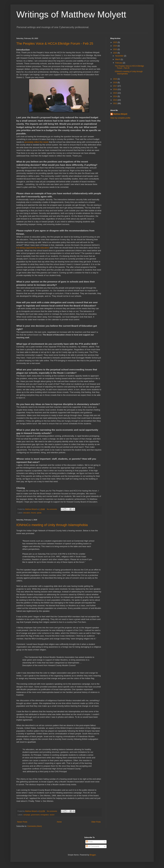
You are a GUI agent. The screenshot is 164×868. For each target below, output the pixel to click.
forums (34, 513)
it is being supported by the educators (33, 248)
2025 (115, 42)
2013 (115, 100)
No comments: (52, 509)
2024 (115, 46)
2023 (115, 49)
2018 (115, 83)
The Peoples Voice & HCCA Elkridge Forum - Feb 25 (55, 44)
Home (59, 822)
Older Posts (96, 822)
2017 (115, 86)
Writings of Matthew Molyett (71, 14)
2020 (115, 53)
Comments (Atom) (35, 826)
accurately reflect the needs (36, 142)
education (27, 513)
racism (52, 815)
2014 (115, 96)
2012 (115, 103)
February (119, 63)
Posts (89, 842)
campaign (27, 815)
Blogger (93, 855)
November (120, 56)
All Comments (93, 846)
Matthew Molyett (120, 114)
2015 (115, 93)
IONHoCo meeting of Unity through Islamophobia (52, 525)
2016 (115, 89)
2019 (115, 79)
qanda (39, 513)
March (118, 59)
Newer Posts (22, 822)
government (35, 815)
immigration (45, 815)
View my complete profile (120, 118)
